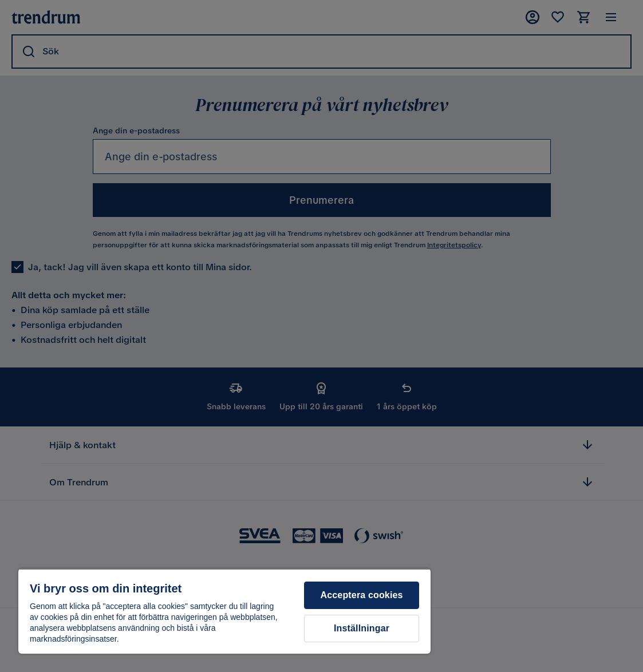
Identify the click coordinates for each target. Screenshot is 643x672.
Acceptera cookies (362, 595)
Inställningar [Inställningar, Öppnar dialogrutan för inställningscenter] (362, 628)
